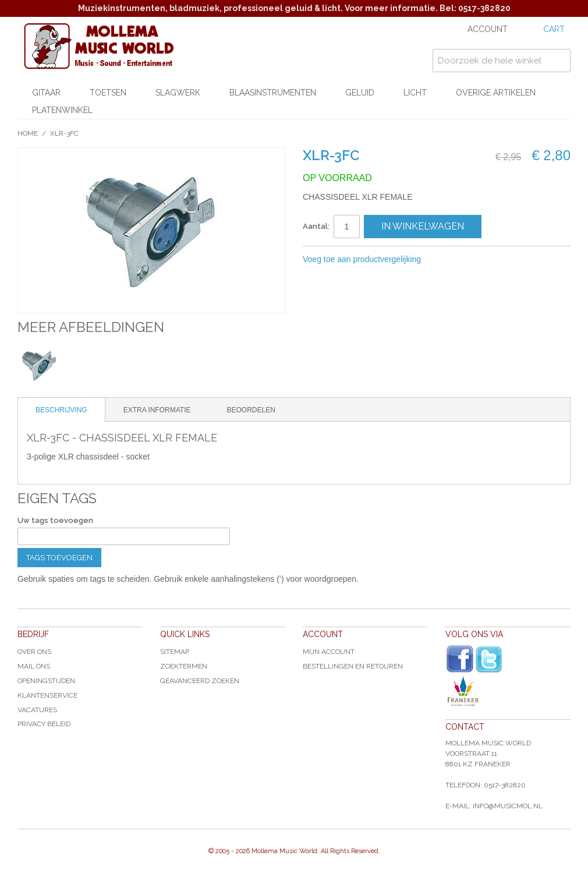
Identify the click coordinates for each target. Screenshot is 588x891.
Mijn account (329, 652)
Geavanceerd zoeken (200, 681)
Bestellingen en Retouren (353, 666)
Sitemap (175, 652)
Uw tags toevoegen (55, 520)
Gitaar (46, 93)
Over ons (34, 652)
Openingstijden (46, 681)
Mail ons (34, 666)
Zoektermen (184, 666)
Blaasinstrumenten (273, 93)
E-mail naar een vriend (445, 260)
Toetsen (108, 93)
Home (28, 133)
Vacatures (37, 710)
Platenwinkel (62, 110)
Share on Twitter (492, 260)
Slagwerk (178, 93)
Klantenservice (47, 695)
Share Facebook (469, 260)
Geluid (360, 93)
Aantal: (316, 226)
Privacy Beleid (44, 724)
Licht (415, 93)
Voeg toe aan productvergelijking (362, 259)
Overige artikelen (496, 93)
